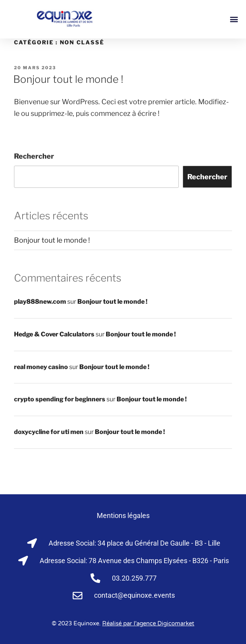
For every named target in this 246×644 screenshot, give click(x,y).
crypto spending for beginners (60, 399)
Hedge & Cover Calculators (54, 334)
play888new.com (40, 302)
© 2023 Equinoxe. (123, 623)
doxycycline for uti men (49, 432)
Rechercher (34, 156)
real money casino (41, 367)
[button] (234, 19)
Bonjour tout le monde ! (68, 79)
